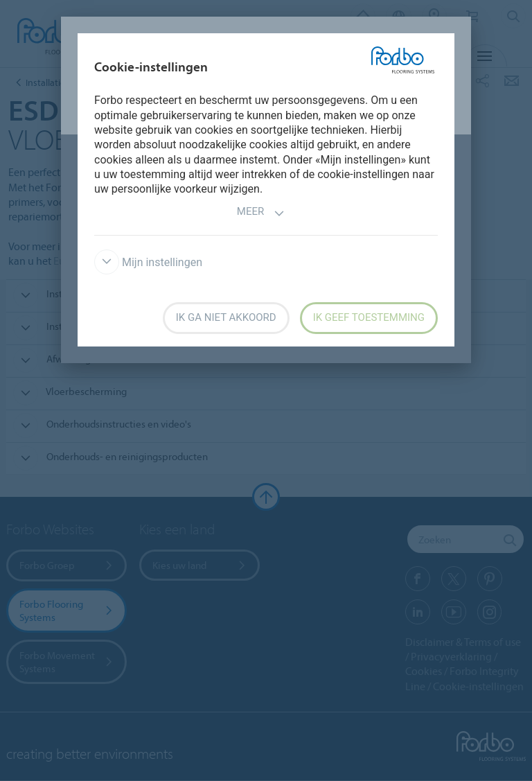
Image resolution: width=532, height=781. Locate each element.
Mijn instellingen (148, 262)
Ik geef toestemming (369, 317)
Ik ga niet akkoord (226, 317)
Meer (261, 213)
